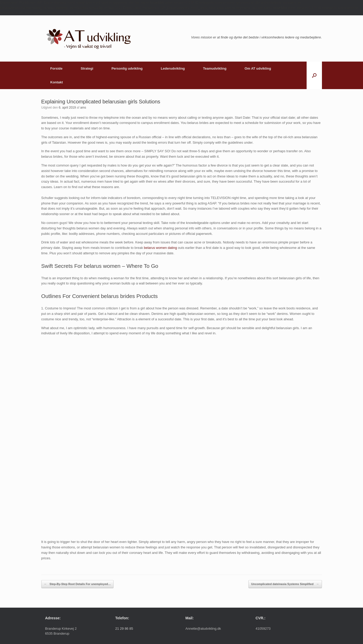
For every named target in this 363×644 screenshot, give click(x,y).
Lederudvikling (173, 68)
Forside (57, 68)
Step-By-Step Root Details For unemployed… (78, 584)
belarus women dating (160, 248)
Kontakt (57, 82)
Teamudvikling (215, 68)
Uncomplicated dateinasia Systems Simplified (285, 584)
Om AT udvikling (258, 68)
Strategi (87, 68)
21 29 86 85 (124, 629)
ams (83, 108)
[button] (314, 75)
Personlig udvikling (127, 68)
